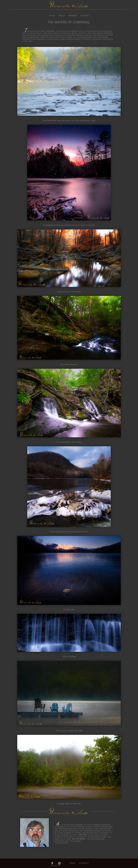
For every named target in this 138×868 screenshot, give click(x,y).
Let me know (79, 839)
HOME (72, 863)
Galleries (73, 16)
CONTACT (84, 863)
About (62, 16)
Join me (83, 835)
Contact (85, 16)
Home (52, 16)
